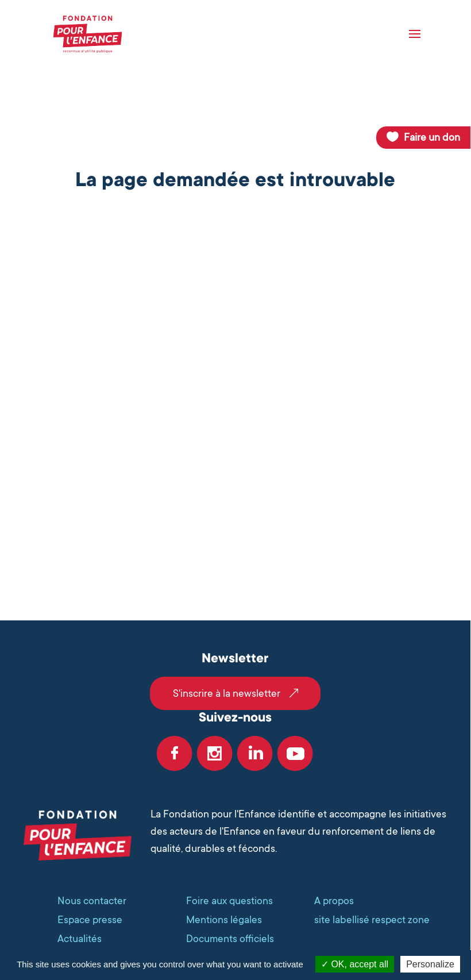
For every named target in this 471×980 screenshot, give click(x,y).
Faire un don (432, 137)
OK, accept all (355, 964)
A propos (334, 901)
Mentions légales (224, 920)
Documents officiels (230, 939)
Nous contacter (92, 901)
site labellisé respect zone (372, 920)
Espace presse (90, 920)
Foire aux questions (229, 901)
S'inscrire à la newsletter (227, 693)
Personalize (430, 964)
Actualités (80, 939)
